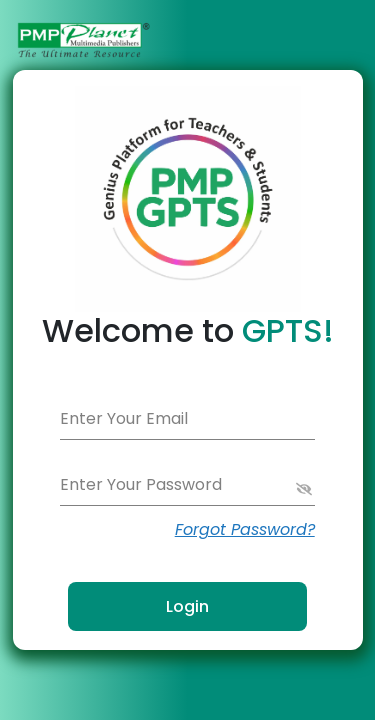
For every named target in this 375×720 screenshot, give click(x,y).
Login (187, 606)
